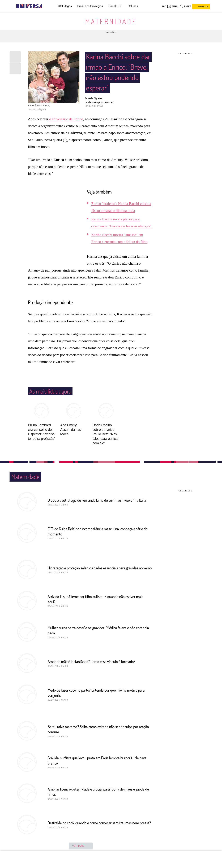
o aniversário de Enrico (66, 107)
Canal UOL (115, 6)
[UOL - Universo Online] (45, 6)
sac (164, 6)
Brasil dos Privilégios (90, 6)
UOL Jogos (65, 6)
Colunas (133, 6)
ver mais (81, 834)
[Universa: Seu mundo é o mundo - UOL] (29, 6)
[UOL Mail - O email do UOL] (173, 6)
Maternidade (111, 21)
